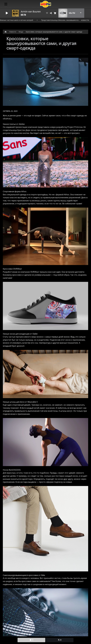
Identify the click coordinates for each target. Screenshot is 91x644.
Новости (13, 32)
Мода (21, 32)
